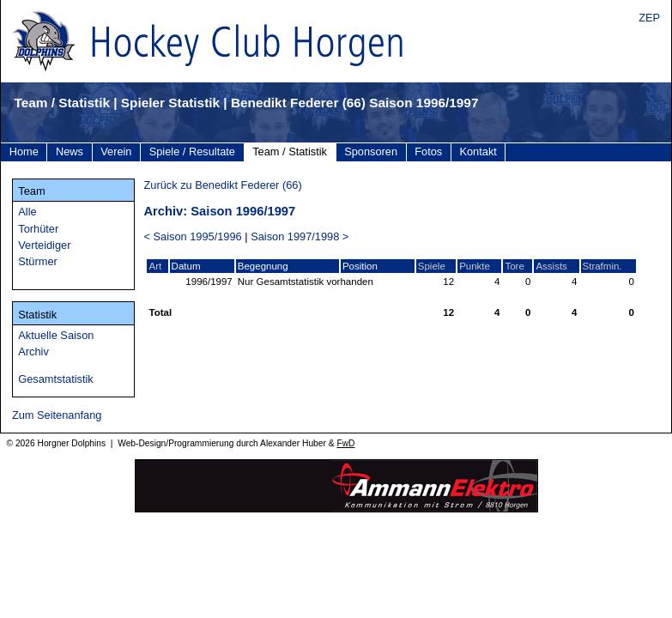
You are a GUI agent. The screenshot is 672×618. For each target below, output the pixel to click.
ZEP (649, 18)
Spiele (432, 266)
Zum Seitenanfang (57, 415)
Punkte (475, 266)
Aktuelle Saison (56, 335)
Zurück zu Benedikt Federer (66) (222, 185)
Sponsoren (371, 151)
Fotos (428, 151)
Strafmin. (602, 266)
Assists (551, 266)
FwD (345, 443)
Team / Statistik (290, 151)
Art (155, 266)
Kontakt (478, 151)
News (70, 151)
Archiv (33, 351)
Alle (27, 212)
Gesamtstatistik (55, 379)
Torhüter (38, 229)
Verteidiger (44, 245)
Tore (514, 266)
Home (24, 151)
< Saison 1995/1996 (192, 236)
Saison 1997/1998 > (300, 236)
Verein (116, 151)
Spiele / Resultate (192, 151)
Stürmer (38, 261)
